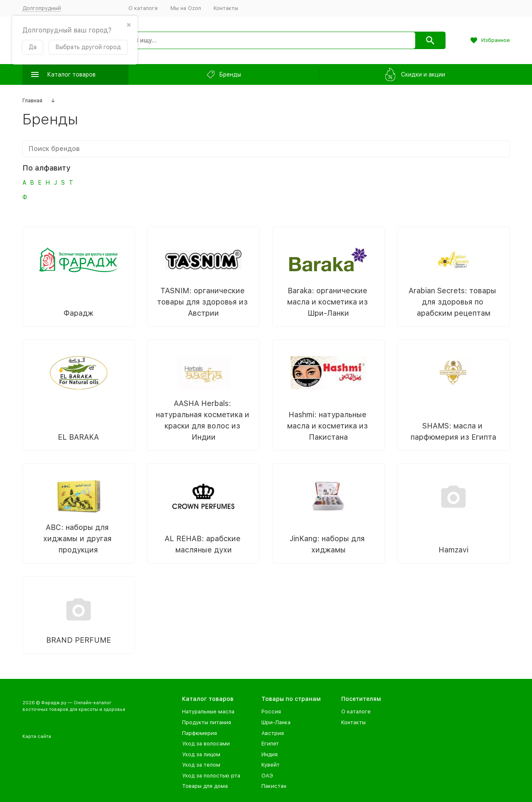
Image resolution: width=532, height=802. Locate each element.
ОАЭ (267, 776)
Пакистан (274, 786)
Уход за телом (201, 765)
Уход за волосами (206, 744)
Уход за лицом (201, 754)
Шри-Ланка (276, 722)
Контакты (226, 8)
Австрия (273, 733)
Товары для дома (205, 786)
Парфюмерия (199, 733)
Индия (270, 754)
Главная (32, 100)
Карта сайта (37, 736)
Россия (271, 712)
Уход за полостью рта (211, 776)
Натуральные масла (208, 712)
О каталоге (143, 8)
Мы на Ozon (186, 8)
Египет (270, 744)
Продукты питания (207, 722)
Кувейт (271, 765)
